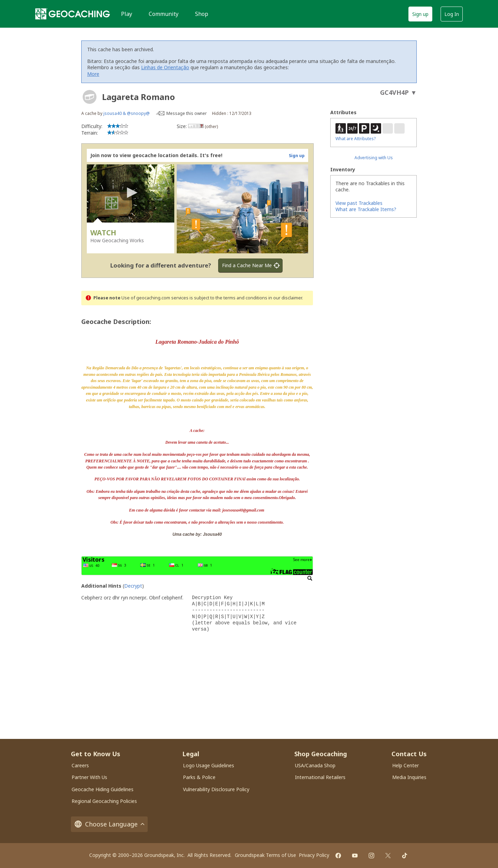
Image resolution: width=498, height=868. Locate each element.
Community (164, 14)
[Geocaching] (73, 14)
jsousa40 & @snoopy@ (127, 113)
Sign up (420, 14)
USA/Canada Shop (315, 765)
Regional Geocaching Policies (104, 801)
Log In (452, 14)
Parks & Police (199, 777)
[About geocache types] (90, 97)
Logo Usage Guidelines (209, 765)
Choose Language (109, 824)
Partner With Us (89, 777)
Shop (202, 14)
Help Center (405, 765)
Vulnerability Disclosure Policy (216, 789)
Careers (80, 765)
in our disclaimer (285, 298)
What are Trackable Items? (366, 209)
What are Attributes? (356, 139)
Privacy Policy (314, 855)
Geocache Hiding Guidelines (103, 789)
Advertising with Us (374, 158)
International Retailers (320, 777)
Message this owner (187, 113)
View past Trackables (359, 203)
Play (127, 14)
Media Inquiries (409, 777)
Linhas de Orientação (165, 67)
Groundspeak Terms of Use (265, 855)
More (93, 74)
